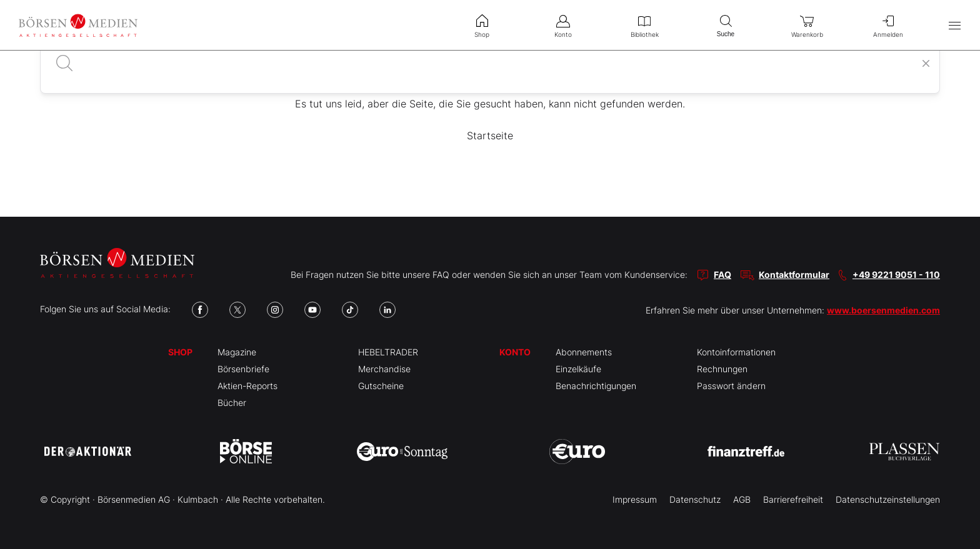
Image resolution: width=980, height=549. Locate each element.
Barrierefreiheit (793, 499)
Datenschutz (695, 499)
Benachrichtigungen (596, 386)
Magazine (237, 352)
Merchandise (384, 369)
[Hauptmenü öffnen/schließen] (955, 25)
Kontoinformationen (736, 352)
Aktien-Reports (247, 386)
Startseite (490, 136)
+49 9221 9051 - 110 (896, 274)
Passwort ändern (731, 386)
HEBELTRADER (388, 352)
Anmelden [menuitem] (888, 25)
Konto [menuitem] (563, 25)
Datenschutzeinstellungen (888, 499)
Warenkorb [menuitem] (807, 25)
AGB (742, 499)
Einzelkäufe (578, 369)
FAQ (722, 274)
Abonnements (584, 352)
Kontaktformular (794, 274)
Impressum (635, 499)
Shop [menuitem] (482, 25)
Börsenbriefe (243, 369)
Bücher (232, 403)
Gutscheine (381, 386)
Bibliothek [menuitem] (644, 25)
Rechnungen (722, 369)
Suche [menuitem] (726, 25)
